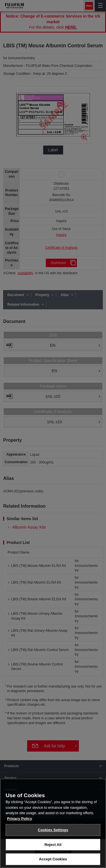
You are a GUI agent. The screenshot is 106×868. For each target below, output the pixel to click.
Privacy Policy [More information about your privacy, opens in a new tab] (20, 819)
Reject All (53, 845)
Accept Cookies (53, 859)
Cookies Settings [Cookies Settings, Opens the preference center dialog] (53, 830)
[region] (53, 823)
